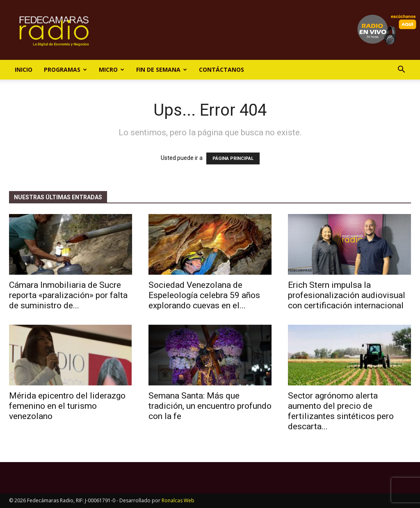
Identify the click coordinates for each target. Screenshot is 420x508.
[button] (401, 70)
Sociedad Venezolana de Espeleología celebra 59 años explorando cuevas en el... (204, 295)
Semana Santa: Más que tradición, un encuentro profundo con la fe (210, 406)
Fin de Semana (162, 69)
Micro (112, 69)
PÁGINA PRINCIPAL (233, 158)
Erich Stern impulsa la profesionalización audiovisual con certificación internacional (347, 295)
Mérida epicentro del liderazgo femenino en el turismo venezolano (67, 406)
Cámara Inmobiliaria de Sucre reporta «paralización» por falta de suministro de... (68, 295)
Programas (65, 69)
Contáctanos (221, 69)
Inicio (24, 69)
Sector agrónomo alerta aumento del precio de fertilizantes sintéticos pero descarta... (341, 411)
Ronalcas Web (178, 500)
